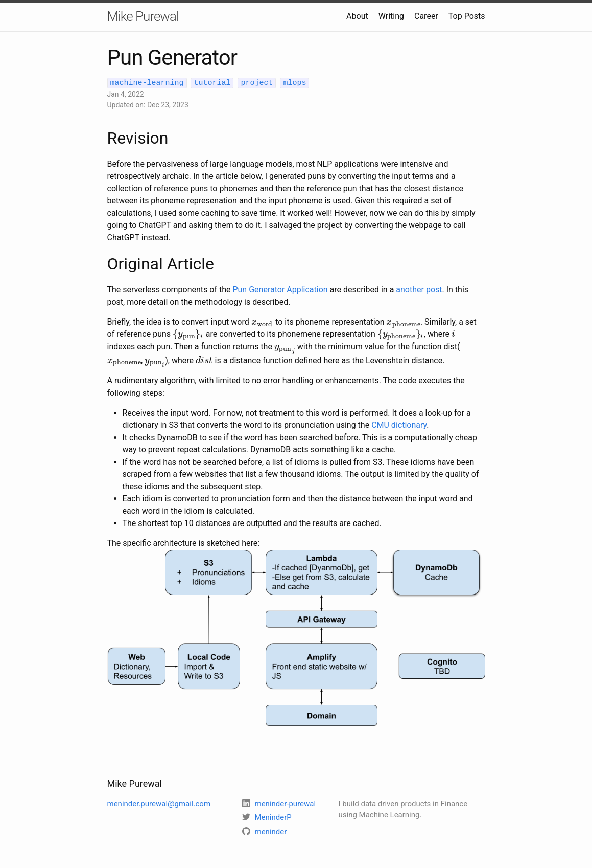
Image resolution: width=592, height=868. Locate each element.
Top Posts (467, 16)
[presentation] (262, 321)
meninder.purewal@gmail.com (159, 804)
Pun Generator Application (280, 289)
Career (426, 16)
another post (419, 289)
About (357, 16)
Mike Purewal (143, 16)
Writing (391, 16)
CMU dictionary (399, 424)
